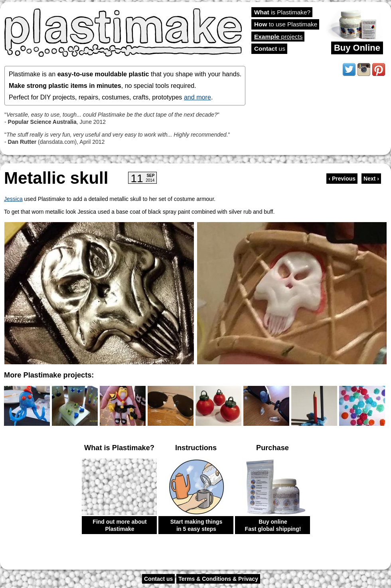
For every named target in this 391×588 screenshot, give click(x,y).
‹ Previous (342, 179)
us (270, 49)
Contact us (158, 579)
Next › (371, 179)
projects (278, 37)
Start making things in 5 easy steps (196, 525)
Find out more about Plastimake (119, 525)
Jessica (13, 199)
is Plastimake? (282, 12)
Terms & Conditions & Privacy (218, 579)
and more (197, 97)
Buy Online (357, 48)
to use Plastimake (286, 24)
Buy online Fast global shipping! (273, 525)
